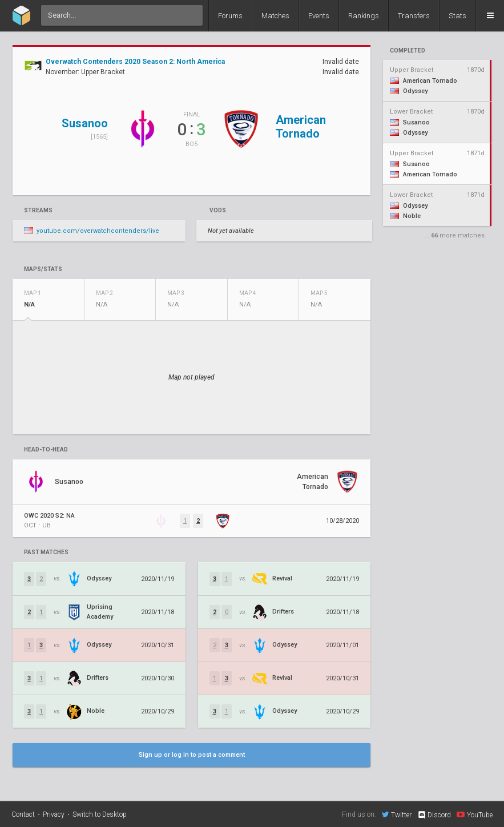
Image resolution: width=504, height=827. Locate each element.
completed (408, 51)
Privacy (54, 814)
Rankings (364, 16)
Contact (23, 814)
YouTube (475, 814)
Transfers (414, 16)
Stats (457, 16)
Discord (434, 815)
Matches (275, 16)
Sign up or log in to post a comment (192, 755)
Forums (230, 16)
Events (319, 16)
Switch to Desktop (100, 814)
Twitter (397, 814)
